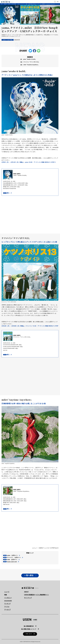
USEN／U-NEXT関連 (12, 4)
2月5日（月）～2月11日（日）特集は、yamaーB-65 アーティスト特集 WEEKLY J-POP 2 (29, 162)
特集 (6, 595)
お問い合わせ (29, 634)
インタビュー (8, 598)
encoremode (8, 601)
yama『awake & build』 (30, 59)
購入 (8, 193)
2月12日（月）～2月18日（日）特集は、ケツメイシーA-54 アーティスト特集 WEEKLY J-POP (30, 326)
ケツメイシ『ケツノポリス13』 (31, 62)
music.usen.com (12, 562)
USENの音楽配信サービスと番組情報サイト (36, 595)
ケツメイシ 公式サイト (14, 557)
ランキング (7, 604)
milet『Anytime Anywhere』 (31, 65)
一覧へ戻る (29, 575)
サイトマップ (28, 598)
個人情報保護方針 (29, 626)
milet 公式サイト (12, 560)
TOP (2, 4)
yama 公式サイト (12, 555)
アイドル (7, 607)
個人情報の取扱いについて (29, 629)
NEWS (5, 4)
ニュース (7, 592)
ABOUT (26, 592)
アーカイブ (7, 610)
